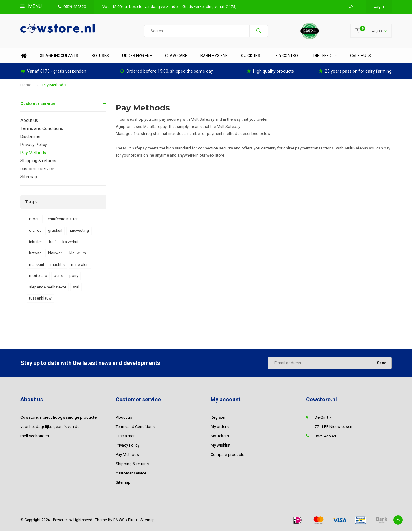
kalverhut (71, 243)
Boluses (100, 56)
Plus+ (133, 521)
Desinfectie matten (62, 220)
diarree (35, 232)
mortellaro (38, 277)
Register (218, 418)
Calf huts (360, 56)
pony (74, 277)
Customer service (38, 105)
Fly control (288, 56)
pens (58, 277)
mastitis (58, 266)
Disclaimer (31, 138)
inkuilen (36, 243)
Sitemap (29, 178)
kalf (53, 243)
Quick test (252, 56)
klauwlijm (78, 254)
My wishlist (221, 446)
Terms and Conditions (42, 130)
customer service (37, 170)
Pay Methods (54, 86)
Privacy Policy (34, 146)
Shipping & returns (38, 162)
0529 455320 (72, 7)
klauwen (55, 254)
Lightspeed (83, 521)
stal (76, 288)
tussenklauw (40, 299)
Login (379, 6)
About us (29, 122)
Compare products (227, 455)
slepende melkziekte (48, 288)
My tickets (220, 437)
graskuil (55, 232)
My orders (220, 428)
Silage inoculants (59, 56)
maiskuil (36, 266)
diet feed (325, 56)
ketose (35, 254)
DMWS (119, 521)
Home (24, 57)
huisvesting (79, 232)
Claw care (176, 56)
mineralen (80, 266)
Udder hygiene (137, 56)
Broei (34, 220)
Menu (31, 6)
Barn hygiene (214, 56)
